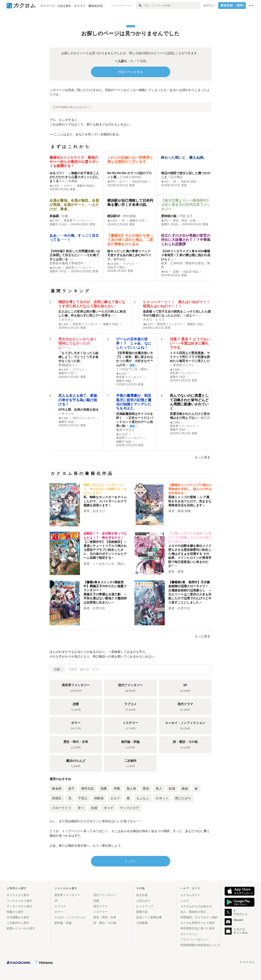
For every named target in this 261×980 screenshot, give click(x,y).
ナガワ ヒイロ (154, 320)
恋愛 (176, 272)
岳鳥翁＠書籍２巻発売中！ (68, 263)
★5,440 (63, 370)
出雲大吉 (99, 608)
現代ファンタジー (84, 418)
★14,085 (113, 264)
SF (175, 182)
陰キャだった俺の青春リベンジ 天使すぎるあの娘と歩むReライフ (129, 255)
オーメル (68, 414)
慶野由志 (120, 259)
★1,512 (55, 186)
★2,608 (175, 370)
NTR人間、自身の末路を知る (79, 410)
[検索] (140, 6)
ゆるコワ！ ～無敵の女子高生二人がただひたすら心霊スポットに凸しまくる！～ (74, 177)
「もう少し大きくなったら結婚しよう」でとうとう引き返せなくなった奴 (78, 357)
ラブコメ (129, 264)
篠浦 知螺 (184, 511)
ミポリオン (66, 320)
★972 (165, 221)
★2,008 (175, 423)
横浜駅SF (114, 216)
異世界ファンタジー (77, 221)
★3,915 (112, 221)
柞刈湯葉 (130, 216)
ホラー (68, 186)
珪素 (65, 216)
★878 (111, 182)
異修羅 (54, 216)
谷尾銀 (73, 181)
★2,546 (63, 418)
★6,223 (148, 324)
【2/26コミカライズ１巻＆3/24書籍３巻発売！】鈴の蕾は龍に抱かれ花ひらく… (186, 255)
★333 (165, 182)
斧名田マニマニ (184, 365)
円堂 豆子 (186, 216)
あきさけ (99, 511)
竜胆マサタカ (125, 430)
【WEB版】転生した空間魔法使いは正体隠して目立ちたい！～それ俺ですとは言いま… (75, 255)
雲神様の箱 (169, 216)
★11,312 (122, 434)
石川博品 (176, 177)
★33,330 (55, 268)
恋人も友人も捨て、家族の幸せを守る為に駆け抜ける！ (78, 400)
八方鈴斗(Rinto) (130, 177)
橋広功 (205, 418)
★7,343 (63, 324)
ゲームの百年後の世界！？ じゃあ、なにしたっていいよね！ (134, 343)
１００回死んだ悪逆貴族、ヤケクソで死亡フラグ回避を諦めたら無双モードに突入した (190, 357)
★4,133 (121, 374)
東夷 (181, 572)
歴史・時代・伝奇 (184, 221)
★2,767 (55, 221)
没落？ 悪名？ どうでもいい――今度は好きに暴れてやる (190, 343)
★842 (165, 272)
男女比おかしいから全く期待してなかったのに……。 (78, 343)
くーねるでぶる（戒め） (133, 369)
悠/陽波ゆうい (68, 365)
